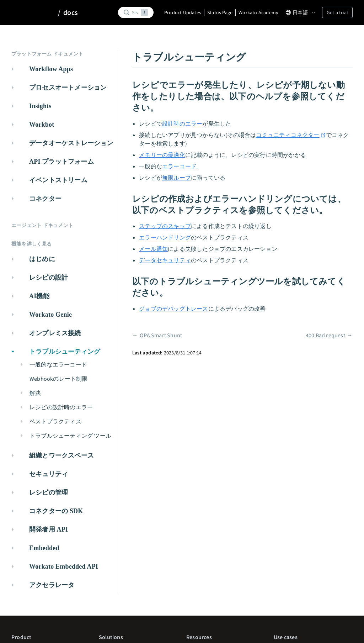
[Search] (135, 12)
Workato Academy (258, 12)
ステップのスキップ (165, 226)
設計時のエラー (182, 123)
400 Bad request (325, 335)
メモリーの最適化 (162, 155)
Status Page (220, 12)
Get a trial (337, 12)
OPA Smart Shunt (161, 335)
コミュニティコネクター (291, 135)
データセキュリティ (165, 260)
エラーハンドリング (165, 237)
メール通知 (153, 249)
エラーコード (179, 166)
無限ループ (176, 178)
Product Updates (183, 12)
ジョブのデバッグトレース (173, 309)
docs (71, 12)
